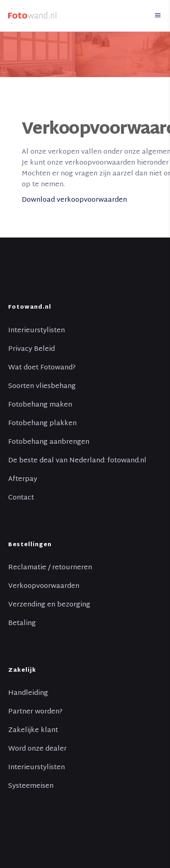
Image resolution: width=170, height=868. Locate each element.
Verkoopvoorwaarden (44, 587)
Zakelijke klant (33, 731)
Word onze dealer (37, 749)
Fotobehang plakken (42, 424)
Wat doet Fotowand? (42, 368)
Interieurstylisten (36, 331)
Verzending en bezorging (49, 605)
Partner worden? (35, 712)
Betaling (22, 624)
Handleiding (28, 693)
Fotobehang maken (40, 405)
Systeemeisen (31, 786)
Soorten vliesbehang (42, 387)
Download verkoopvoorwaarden (74, 200)
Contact (21, 498)
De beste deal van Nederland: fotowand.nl (77, 461)
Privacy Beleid (32, 349)
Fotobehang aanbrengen (49, 442)
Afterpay (23, 480)
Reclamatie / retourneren (50, 568)
